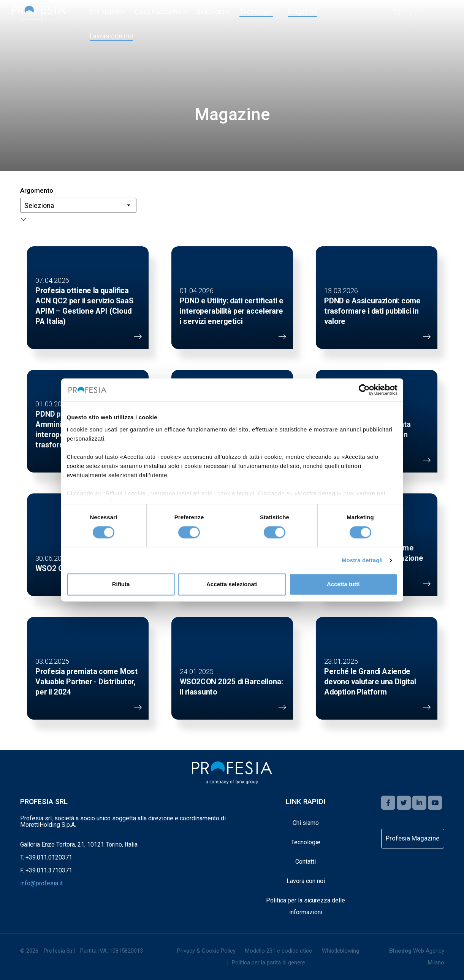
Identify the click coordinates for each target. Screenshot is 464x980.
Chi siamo (306, 823)
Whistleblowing (340, 951)
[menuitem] (105, 12)
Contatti (306, 862)
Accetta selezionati (232, 584)
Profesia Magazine (413, 838)
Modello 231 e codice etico (279, 951)
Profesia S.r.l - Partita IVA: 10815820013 (93, 951)
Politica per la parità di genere (268, 963)
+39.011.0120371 (49, 857)
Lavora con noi (306, 881)
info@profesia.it (41, 883)
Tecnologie (306, 842)
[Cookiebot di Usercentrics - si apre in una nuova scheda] (364, 390)
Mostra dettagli (362, 560)
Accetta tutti (343, 584)
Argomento (37, 190)
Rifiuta (121, 584)
